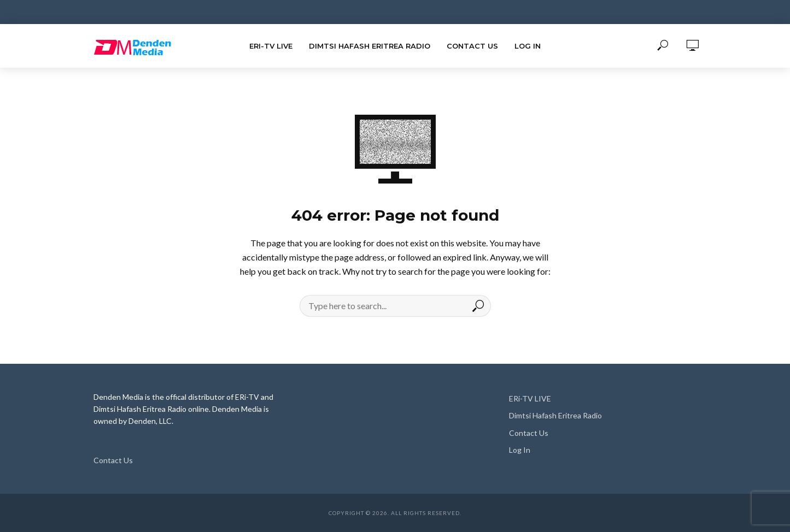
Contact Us (472, 46)
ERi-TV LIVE (271, 46)
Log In (528, 46)
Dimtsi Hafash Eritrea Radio (370, 46)
